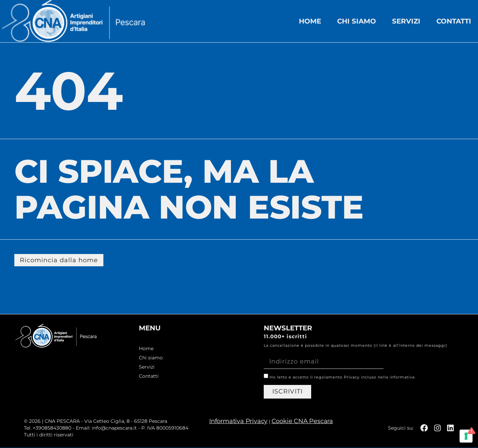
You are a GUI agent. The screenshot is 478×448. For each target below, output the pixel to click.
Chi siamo (357, 21)
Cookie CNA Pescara (301, 421)
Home (310, 21)
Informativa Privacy (238, 421)
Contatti (454, 21)
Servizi (406, 21)
